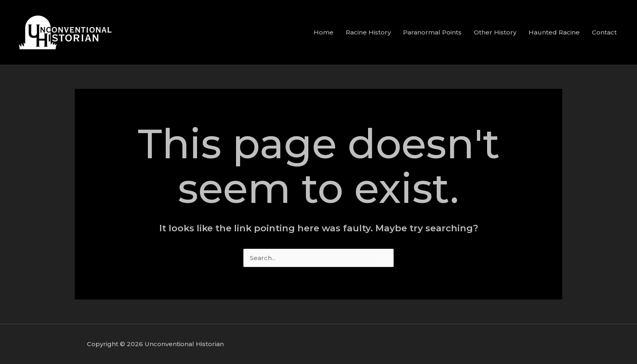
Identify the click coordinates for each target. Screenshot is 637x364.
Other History (495, 32)
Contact (604, 32)
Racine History (368, 32)
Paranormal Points (432, 32)
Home (324, 32)
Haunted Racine (554, 32)
